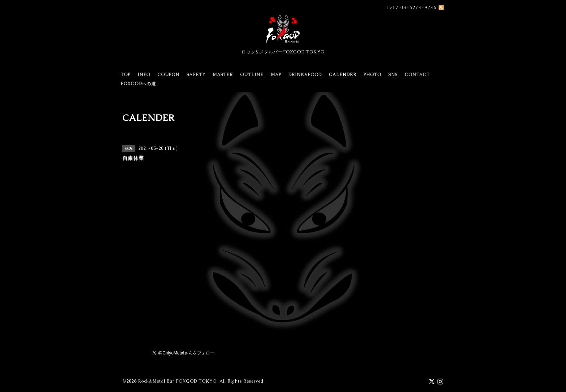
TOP (125, 75)
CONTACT (417, 75)
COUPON (168, 75)
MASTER (223, 75)
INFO (144, 75)
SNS (393, 75)
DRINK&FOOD (305, 75)
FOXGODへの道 (138, 84)
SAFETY (196, 75)
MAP (276, 75)
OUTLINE (252, 75)
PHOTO (372, 75)
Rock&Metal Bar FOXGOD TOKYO (177, 381)
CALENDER (343, 75)
